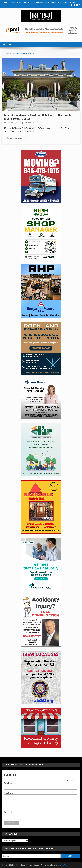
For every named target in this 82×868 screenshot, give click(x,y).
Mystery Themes (64, 865)
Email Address (11, 783)
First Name (9, 793)
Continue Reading (16, 138)
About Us (27, 2)
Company (8, 812)
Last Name (9, 803)
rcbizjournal (29, 123)
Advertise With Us (40, 2)
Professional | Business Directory (62, 2)
